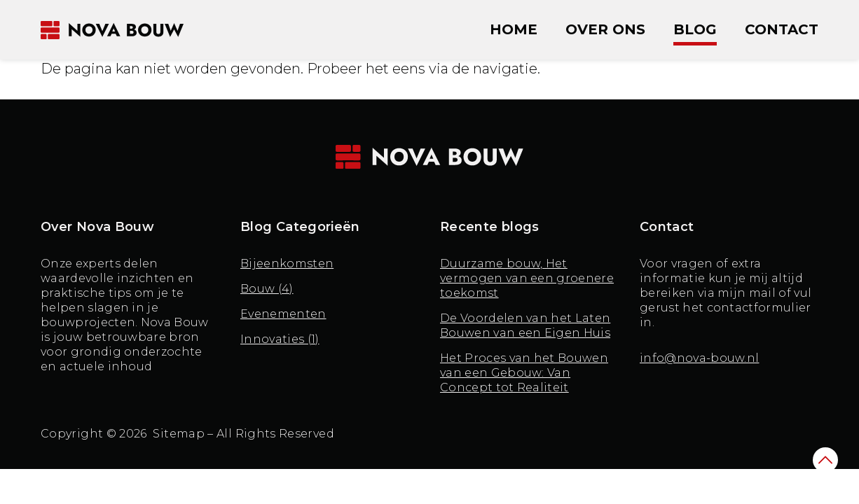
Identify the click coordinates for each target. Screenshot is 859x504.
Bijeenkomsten (287, 264)
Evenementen (283, 314)
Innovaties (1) (280, 339)
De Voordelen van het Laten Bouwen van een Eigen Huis (525, 325)
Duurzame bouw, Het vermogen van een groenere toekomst (527, 278)
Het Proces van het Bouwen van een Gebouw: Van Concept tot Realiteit (524, 373)
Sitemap (179, 434)
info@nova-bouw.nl (699, 358)
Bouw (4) (267, 289)
